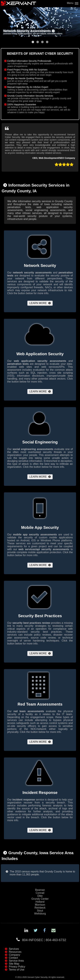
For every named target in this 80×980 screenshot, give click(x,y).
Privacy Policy (17, 967)
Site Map (14, 964)
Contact (13, 958)
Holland (40, 902)
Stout (40, 911)
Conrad (40, 893)
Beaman (40, 890)
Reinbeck (40, 908)
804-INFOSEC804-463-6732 (44, 940)
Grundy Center (40, 899)
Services (14, 949)
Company (14, 955)
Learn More (38, 303)
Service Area (16, 961)
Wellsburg (40, 914)
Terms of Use (17, 970)
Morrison (40, 905)
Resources (15, 952)
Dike (40, 896)
